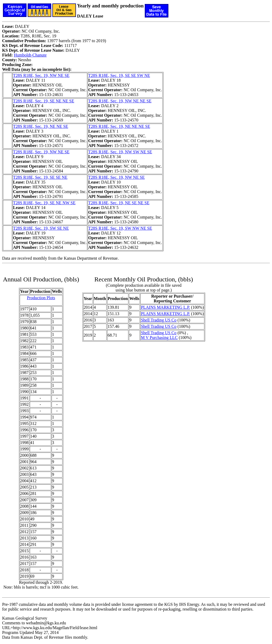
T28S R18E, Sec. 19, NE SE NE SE (119, 203)
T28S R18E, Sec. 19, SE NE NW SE (44, 203)
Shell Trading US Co (159, 320)
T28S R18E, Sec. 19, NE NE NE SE (119, 126)
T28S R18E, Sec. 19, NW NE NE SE (120, 101)
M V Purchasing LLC (159, 338)
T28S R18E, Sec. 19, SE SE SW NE (119, 75)
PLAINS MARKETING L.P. (165, 307)
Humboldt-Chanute (30, 55)
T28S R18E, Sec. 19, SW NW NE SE (120, 228)
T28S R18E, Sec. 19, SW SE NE (41, 228)
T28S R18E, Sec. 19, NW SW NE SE (120, 152)
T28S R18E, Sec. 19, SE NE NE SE (44, 101)
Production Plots (41, 298)
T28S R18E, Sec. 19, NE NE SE (41, 126)
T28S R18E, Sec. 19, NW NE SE (41, 75)
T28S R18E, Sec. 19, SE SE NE (40, 177)
